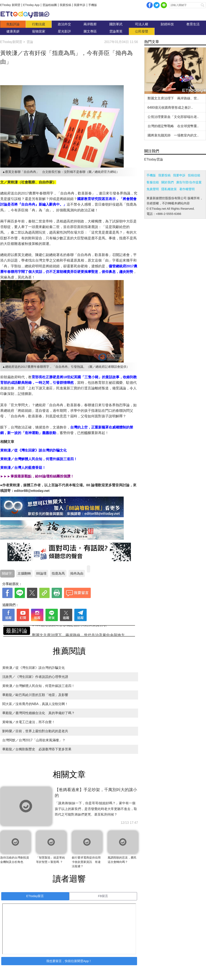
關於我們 (168, 182)
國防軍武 (116, 24)
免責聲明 (153, 189)
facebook (150, 5)
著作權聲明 (187, 189)
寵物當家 (39, 31)
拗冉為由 (77, 573)
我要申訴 (80, 5)
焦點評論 (13, 24)
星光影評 (64, 31)
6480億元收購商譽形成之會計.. (170, 108)
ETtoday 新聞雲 (10, 5)
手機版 (93, 5)
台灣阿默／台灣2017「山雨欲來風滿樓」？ (36, 740)
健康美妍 (13, 31)
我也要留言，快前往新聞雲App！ (69, 961)
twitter (157, 5)
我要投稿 (65, 5)
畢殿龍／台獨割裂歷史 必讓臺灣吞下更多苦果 (37, 749)
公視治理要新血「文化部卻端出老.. (173, 117)
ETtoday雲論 (154, 159)
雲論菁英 (116, 31)
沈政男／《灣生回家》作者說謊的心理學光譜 (35, 677)
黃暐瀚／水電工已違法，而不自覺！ (29, 722)
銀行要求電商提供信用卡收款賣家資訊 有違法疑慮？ (86, 862)
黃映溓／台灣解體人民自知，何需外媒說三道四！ (38, 686)
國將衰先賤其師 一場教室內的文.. (173, 135)
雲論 (27, 14)
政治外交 (64, 24)
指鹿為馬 (58, 573)
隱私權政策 (169, 189)
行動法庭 (39, 24)
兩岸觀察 (90, 24)
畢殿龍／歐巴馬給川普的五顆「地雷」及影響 (35, 695)
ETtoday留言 (35, 896)
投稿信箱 (194, 175)
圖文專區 (90, 31)
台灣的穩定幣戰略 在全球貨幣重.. (173, 126)
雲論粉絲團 (50, 5)
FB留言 (103, 896)
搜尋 (203, 5)
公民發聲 (142, 31)
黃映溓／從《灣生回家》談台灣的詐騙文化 (34, 668)
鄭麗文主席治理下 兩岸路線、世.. (173, 98)
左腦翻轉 (24, 573)
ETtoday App (31, 5)
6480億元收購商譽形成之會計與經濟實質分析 (70, 631)
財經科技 (167, 24)
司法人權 (142, 24)
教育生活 (193, 24)
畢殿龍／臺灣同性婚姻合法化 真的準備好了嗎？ (38, 713)
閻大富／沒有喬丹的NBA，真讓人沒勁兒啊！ (35, 704)
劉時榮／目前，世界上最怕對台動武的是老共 (35, 731)
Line (164, 5)
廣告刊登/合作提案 (189, 182)
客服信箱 (153, 182)
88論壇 (41, 573)
